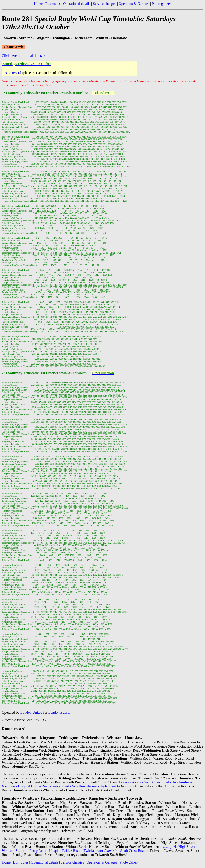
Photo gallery (161, 4)
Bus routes (53, 4)
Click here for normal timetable (25, 56)
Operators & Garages (134, 4)
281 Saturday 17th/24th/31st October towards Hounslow (45, 93)
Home (38, 4)
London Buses (59, 712)
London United (31, 712)
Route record (12, 73)
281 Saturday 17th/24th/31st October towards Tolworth (44, 373)
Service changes (105, 4)
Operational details (77, 4)
